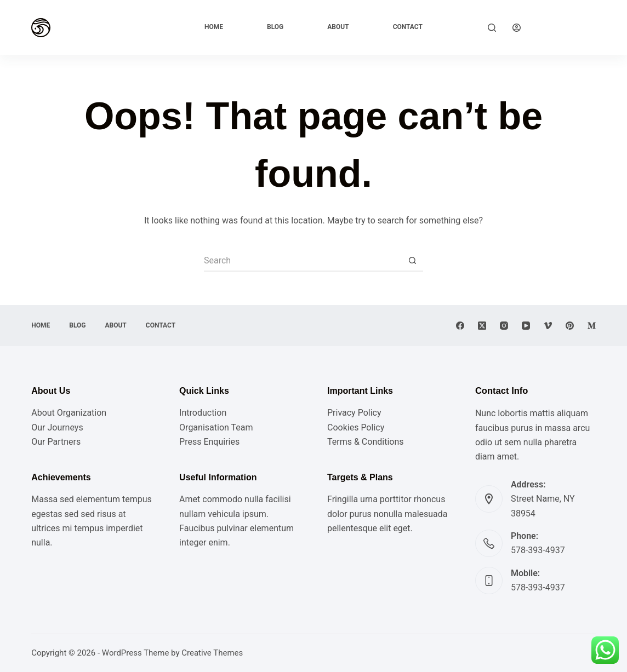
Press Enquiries (209, 442)
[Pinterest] (570, 326)
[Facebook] (460, 326)
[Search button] (412, 261)
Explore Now (566, 27)
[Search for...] (303, 261)
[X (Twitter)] (482, 326)
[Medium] (592, 326)
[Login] (517, 28)
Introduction (203, 413)
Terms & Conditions (366, 442)
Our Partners (56, 442)
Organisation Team (216, 427)
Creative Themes (212, 653)
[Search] (492, 28)
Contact (408, 27)
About (338, 27)
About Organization (69, 413)
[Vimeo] (548, 326)
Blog (275, 27)
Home (214, 27)
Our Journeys (57, 427)
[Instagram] (504, 326)
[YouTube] (526, 326)
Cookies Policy (356, 427)
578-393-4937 (538, 550)
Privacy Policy (354, 413)
